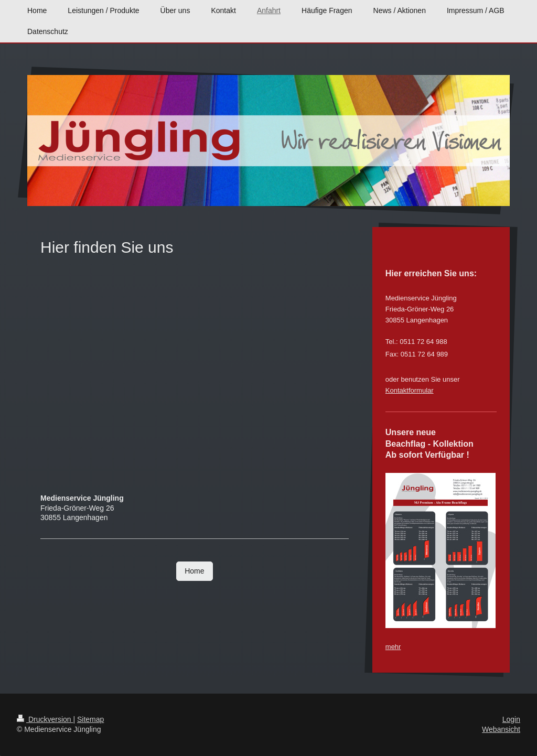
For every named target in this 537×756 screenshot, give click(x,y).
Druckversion (45, 719)
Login (511, 719)
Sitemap (90, 719)
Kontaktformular (410, 390)
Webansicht (501, 729)
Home (194, 571)
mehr (393, 647)
